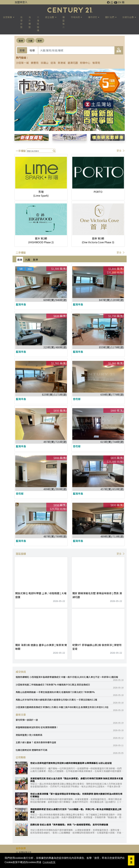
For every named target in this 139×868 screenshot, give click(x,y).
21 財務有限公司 (24, 852)
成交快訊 (21, 672)
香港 (21, 41)
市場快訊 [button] (76, 17)
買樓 (22, 50)
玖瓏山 (45, 63)
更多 (121, 151)
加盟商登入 (21, 2)
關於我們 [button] (110, 17)
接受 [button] (131, 860)
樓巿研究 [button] (93, 17)
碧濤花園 (73, 63)
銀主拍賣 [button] (50, 17)
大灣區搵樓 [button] (38, 24)
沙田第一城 (22, 63)
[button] (123, 100)
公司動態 (21, 757)
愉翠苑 (96, 63)
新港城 (62, 63)
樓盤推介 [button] (64, 22)
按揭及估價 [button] (128, 17)
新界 (40, 41)
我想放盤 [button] (21, 22)
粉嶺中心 (85, 63)
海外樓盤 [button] (30, 22)
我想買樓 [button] (8, 17)
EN (120, 2)
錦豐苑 (35, 63)
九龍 (30, 41)
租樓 (32, 50)
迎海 (53, 63)
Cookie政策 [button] (49, 862)
